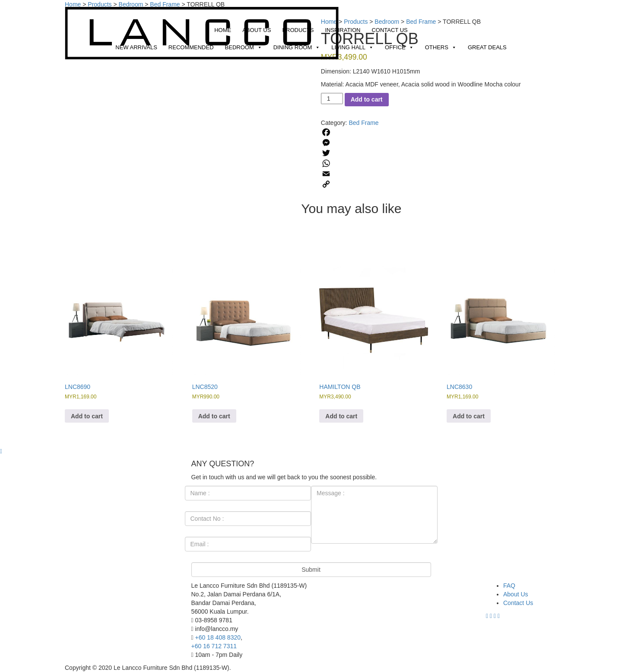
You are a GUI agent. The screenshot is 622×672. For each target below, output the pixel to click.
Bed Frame (363, 123)
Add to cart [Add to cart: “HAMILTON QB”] (341, 416)
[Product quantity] (332, 99)
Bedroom (244, 48)
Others (441, 48)
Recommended (191, 47)
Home (223, 30)
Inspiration (343, 30)
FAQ (509, 586)
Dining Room (297, 48)
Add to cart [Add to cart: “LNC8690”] (87, 416)
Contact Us (389, 30)
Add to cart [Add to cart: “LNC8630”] (469, 416)
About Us (257, 30)
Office (399, 48)
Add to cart (367, 99)
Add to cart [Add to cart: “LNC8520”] (214, 416)
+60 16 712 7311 (214, 646)
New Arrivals (136, 47)
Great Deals (487, 47)
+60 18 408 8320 (218, 637)
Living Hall (352, 48)
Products (298, 30)
